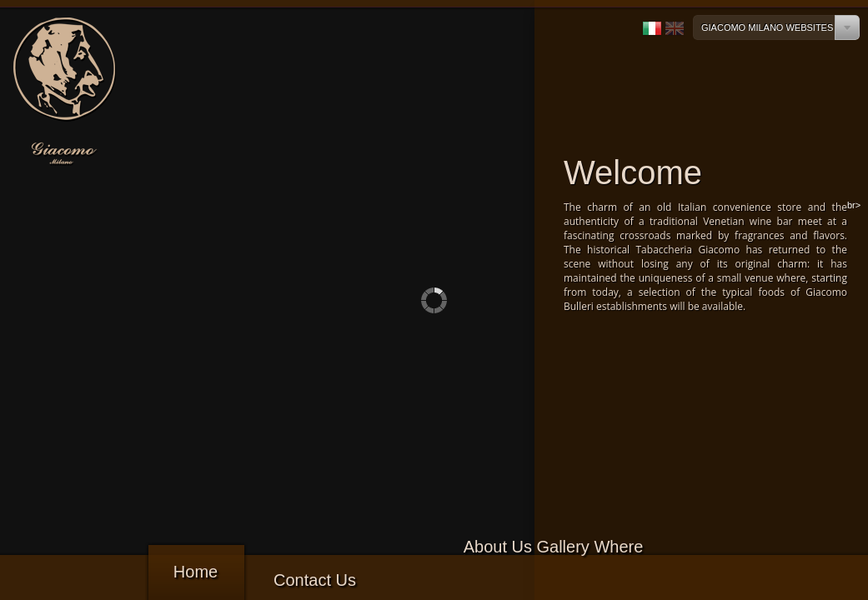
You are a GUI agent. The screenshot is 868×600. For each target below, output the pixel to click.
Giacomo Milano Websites (767, 27)
